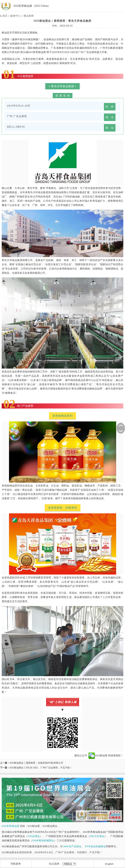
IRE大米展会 (97, 836)
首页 (5, 16)
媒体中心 (15, 16)
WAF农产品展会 (72, 846)
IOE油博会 (34, 836)
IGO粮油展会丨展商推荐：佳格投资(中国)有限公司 (36, 763)
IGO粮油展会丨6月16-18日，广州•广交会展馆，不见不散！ (41, 768)
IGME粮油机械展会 (43, 840)
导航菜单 (16, 864)
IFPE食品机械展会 (95, 846)
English (109, 864)
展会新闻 (29, 16)
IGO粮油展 (98, 755)
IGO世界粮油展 (10, 826)
